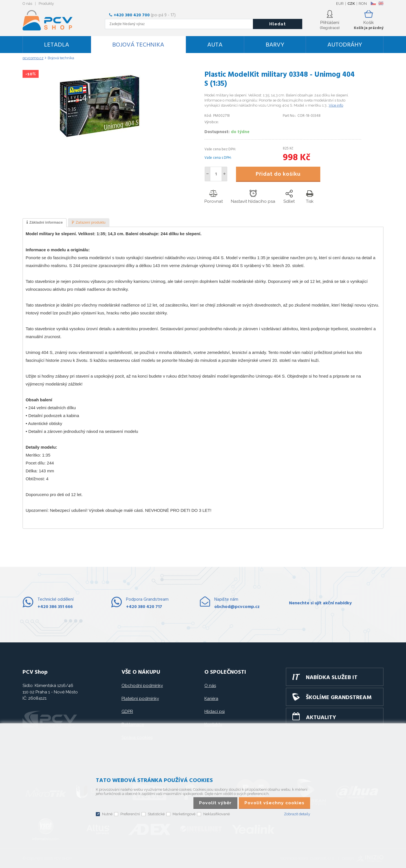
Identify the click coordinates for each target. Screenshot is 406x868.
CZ (373, 3)
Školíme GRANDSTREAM (339, 698)
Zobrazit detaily (297, 814)
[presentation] (45, 223)
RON (363, 4)
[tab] (45, 223)
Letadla (57, 45)
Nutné (107, 814)
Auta (215, 45)
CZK (351, 4)
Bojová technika (138, 45)
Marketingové (184, 814)
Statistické (156, 814)
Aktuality (321, 718)
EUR (340, 4)
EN (381, 3)
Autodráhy (345, 45)
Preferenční (130, 814)
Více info (336, 105)
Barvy (275, 45)
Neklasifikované (217, 814)
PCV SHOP (55, 20)
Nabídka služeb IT (332, 678)
